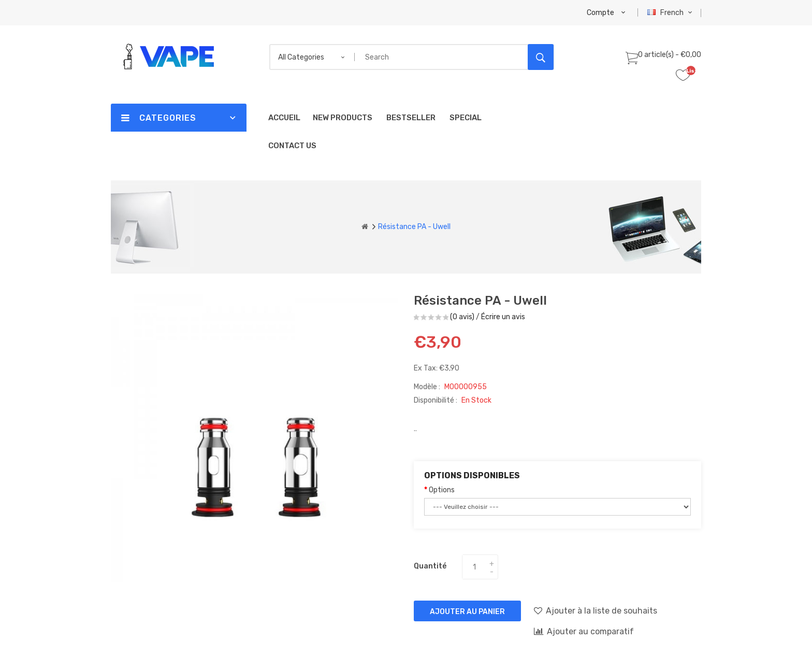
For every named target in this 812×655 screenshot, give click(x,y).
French (671, 13)
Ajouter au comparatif (584, 631)
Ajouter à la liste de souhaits (596, 610)
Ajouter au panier (467, 612)
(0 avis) (462, 317)
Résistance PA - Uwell (414, 227)
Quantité (430, 566)
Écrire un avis (503, 317)
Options (442, 490)
